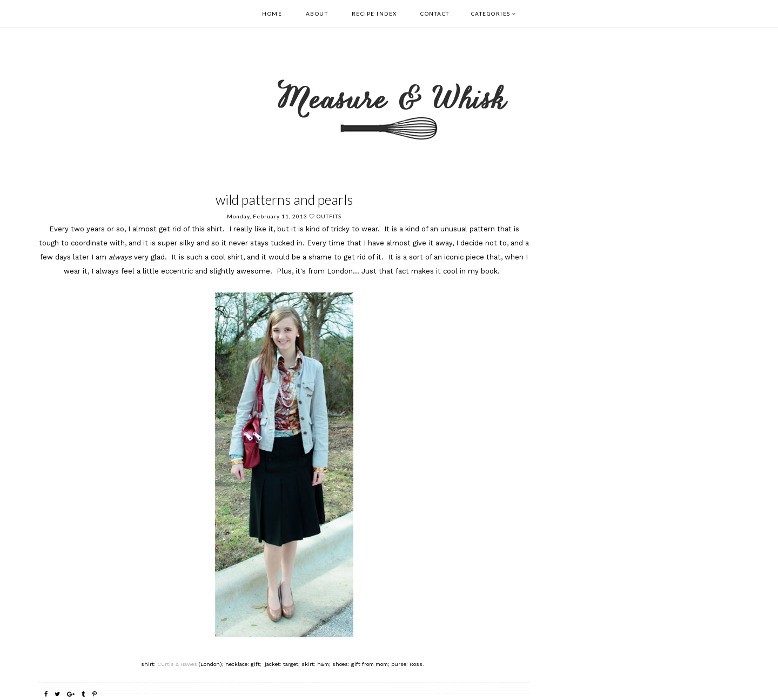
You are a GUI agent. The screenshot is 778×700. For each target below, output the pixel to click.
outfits (329, 216)
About (317, 14)
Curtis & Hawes (177, 664)
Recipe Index (374, 14)
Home (272, 14)
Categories (491, 14)
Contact (435, 14)
